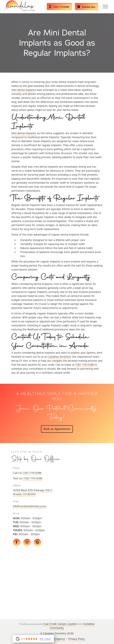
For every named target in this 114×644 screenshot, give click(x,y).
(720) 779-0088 (59, 7)
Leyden (72, 624)
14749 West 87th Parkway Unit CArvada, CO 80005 (33, 492)
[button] (105, 7)
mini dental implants (24, 90)
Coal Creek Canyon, (55, 624)
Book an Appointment (57, 429)
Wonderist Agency (54, 639)
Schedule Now (86, 7)
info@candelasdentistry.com (30, 506)
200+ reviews (45, 639)
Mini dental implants (24, 133)
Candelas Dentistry (59, 357)
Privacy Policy (76, 639)
